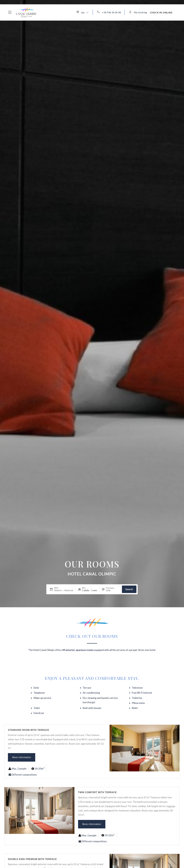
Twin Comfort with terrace (97, 792)
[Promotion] (113, 590)
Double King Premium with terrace (32, 859)
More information (22, 757)
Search (129, 589)
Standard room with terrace (29, 730)
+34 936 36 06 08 (111, 12)
